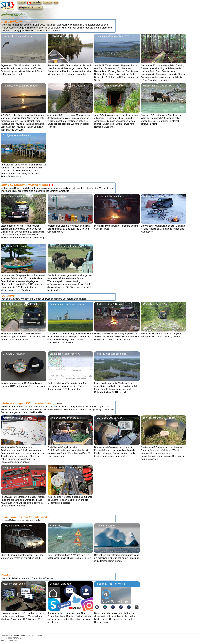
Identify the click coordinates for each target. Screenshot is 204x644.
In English (34, 3)
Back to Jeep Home (30, 8)
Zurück (22, 2)
